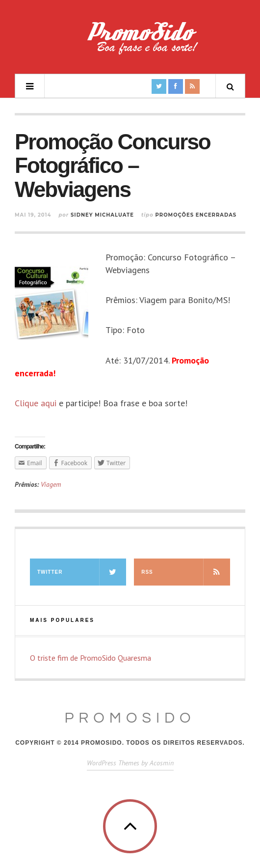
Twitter (82, 572)
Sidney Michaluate (102, 215)
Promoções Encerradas (196, 215)
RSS (186, 572)
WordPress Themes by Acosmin (130, 763)
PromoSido (130, 718)
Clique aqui (36, 403)
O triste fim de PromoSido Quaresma (91, 658)
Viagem (51, 484)
